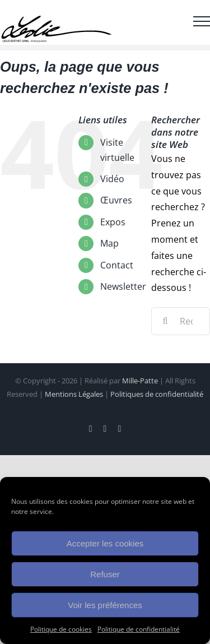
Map (109, 243)
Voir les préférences (105, 605)
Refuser (105, 574)
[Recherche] (165, 321)
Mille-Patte (140, 381)
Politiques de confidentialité (157, 394)
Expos (113, 222)
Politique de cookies (61, 629)
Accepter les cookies (105, 543)
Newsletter (123, 286)
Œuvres (116, 200)
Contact (117, 265)
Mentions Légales (74, 394)
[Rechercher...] (181, 321)
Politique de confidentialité (139, 629)
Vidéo (112, 179)
